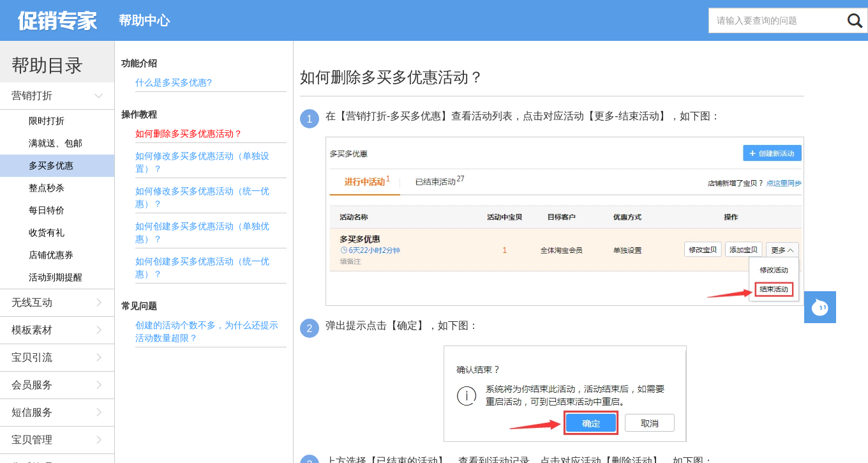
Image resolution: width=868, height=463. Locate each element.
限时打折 (47, 121)
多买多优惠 (51, 165)
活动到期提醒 (56, 277)
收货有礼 (47, 232)
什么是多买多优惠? (174, 82)
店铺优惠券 (51, 255)
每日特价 (47, 210)
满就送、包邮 (56, 143)
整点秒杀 (47, 188)
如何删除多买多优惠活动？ (189, 133)
